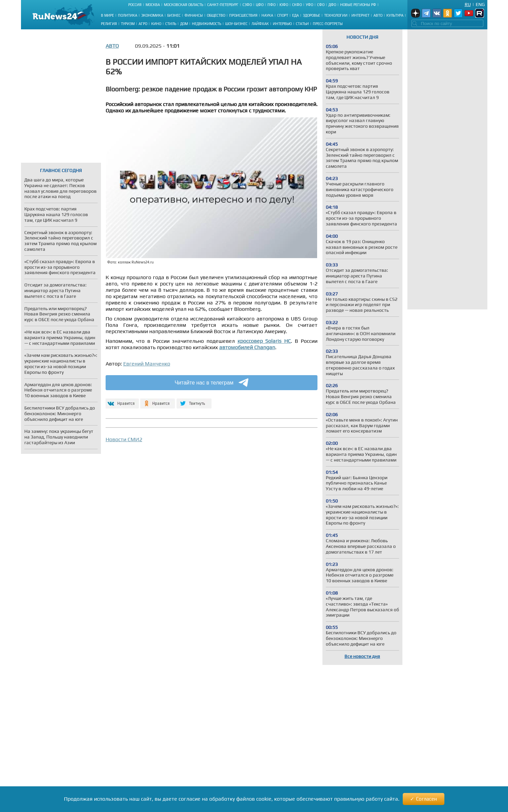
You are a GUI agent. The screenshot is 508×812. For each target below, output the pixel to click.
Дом (184, 24)
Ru (468, 4)
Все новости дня (362, 656)
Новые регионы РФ (358, 5)
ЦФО (260, 5)
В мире (107, 15)
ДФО (332, 5)
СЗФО (247, 5)
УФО (309, 5)
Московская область (184, 5)
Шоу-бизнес (236, 24)
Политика (128, 15)
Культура (395, 15)
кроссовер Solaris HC (264, 341)
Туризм (128, 24)
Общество (216, 15)
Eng (480, 4)
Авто (378, 15)
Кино (156, 24)
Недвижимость (207, 24)
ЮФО (284, 5)
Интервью (282, 24)
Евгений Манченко (147, 364)
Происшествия (243, 15)
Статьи (302, 24)
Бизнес (174, 15)
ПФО (271, 5)
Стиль (171, 24)
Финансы (194, 15)
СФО (321, 5)
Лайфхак (260, 24)
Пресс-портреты (328, 24)
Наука (267, 15)
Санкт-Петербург (223, 5)
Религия (109, 24)
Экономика (152, 15)
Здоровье (311, 15)
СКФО (297, 5)
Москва (153, 5)
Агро (143, 24)
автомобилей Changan (247, 347)
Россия (135, 5)
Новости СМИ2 (124, 439)
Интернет (360, 15)
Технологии (336, 15)
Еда (295, 15)
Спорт (283, 15)
